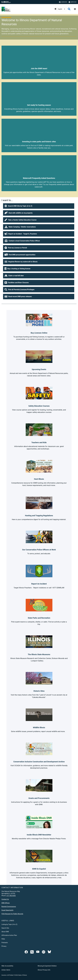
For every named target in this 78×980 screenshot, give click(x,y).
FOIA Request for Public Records (12, 914)
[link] (26, 952)
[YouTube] (38, 952)
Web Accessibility (7, 966)
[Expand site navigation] (75, 9)
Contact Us (5, 899)
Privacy (4, 946)
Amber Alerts (6, 970)
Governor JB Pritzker (7, 975)
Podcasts (5, 943)
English (60, 9)
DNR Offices (6, 903)
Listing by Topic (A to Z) (9, 924)
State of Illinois (22, 975)
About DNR (5, 932)
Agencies (63, 2)
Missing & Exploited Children (47, 966)
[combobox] (62, 9)
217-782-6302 (11, 896)
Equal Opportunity (7, 910)
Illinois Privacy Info (44, 970)
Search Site (5, 928)
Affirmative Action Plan (9, 935)
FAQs (3, 939)
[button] (39, 206)
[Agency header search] (69, 9)
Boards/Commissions (9, 907)
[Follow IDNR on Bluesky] (49, 952)
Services (73, 2)
